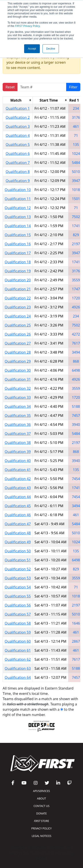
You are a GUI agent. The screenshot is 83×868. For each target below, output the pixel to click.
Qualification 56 (18, 605)
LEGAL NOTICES (41, 836)
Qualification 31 (18, 379)
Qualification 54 (18, 587)
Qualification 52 (18, 569)
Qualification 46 (18, 515)
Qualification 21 (18, 289)
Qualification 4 (18, 135)
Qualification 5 (18, 145)
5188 (76, 406)
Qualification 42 (18, 479)
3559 (76, 280)
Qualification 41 (18, 470)
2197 (76, 244)
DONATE (41, 813)
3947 (76, 181)
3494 (76, 352)
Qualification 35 (18, 415)
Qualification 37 (18, 434)
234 (76, 108)
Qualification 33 (18, 397)
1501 (76, 199)
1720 (76, 298)
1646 (76, 623)
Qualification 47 (18, 524)
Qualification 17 (18, 253)
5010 (76, 172)
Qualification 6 (18, 154)
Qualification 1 (18, 108)
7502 (76, 217)
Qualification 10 (18, 190)
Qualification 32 (18, 388)
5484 (76, 163)
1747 (76, 289)
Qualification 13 (18, 217)
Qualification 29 (18, 361)
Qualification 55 (18, 596)
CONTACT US (42, 806)
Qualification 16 (18, 244)
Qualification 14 (18, 226)
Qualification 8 (18, 172)
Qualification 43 (18, 488)
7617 (76, 343)
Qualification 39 (18, 452)
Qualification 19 (18, 271)
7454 (76, 479)
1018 (76, 190)
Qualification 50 (18, 551)
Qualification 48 (18, 533)
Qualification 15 (18, 235)
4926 (76, 307)
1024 (76, 154)
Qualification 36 (18, 425)
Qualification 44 (18, 497)
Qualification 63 (18, 668)
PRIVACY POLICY (42, 828)
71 (76, 135)
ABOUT (41, 798)
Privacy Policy (27, 26)
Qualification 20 (18, 280)
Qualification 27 (18, 343)
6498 (76, 370)
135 (76, 145)
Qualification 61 (18, 650)
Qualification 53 (18, 578)
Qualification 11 (18, 199)
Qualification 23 (18, 307)
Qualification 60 (18, 641)
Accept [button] (32, 49)
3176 (76, 117)
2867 (76, 641)
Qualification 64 (18, 677)
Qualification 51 (18, 560)
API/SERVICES (41, 791)
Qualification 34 (18, 406)
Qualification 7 (18, 163)
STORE (41, 821)
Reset (10, 87)
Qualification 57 (18, 614)
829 (76, 235)
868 (76, 361)
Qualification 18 (18, 262)
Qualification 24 (18, 316)
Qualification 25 (18, 325)
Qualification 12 (18, 208)
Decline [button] (51, 49)
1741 (76, 226)
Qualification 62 (18, 659)
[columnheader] (18, 100)
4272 (76, 334)
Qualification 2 (18, 117)
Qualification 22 (18, 298)
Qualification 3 (18, 126)
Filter (73, 87)
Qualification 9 (18, 181)
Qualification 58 (18, 623)
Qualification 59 (18, 632)
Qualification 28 (18, 352)
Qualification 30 (18, 370)
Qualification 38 (18, 443)
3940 (76, 425)
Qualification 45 (18, 506)
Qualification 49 (18, 542)
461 (76, 126)
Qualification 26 (18, 334)
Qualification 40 (18, 461)
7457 (76, 415)
